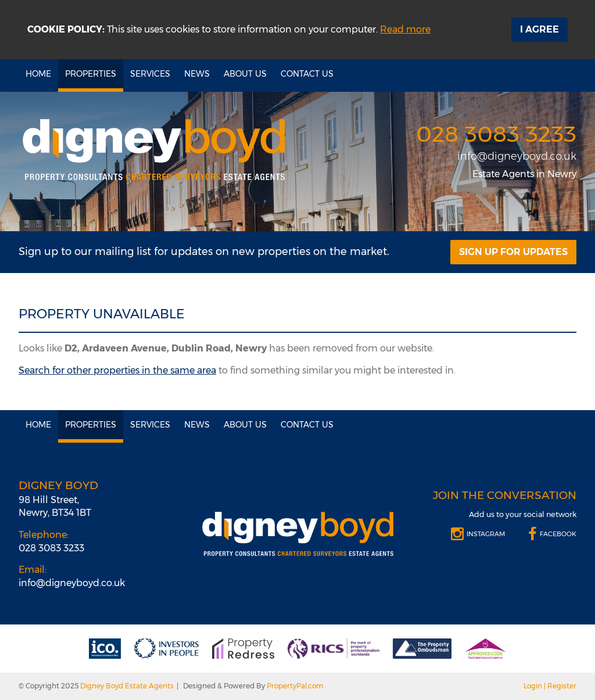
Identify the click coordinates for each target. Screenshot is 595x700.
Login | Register (550, 686)
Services (150, 74)
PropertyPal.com (295, 686)
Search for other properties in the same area (117, 370)
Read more (405, 29)
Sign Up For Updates (513, 252)
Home (38, 74)
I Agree (540, 29)
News (197, 74)
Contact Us (307, 74)
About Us (245, 74)
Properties (91, 74)
